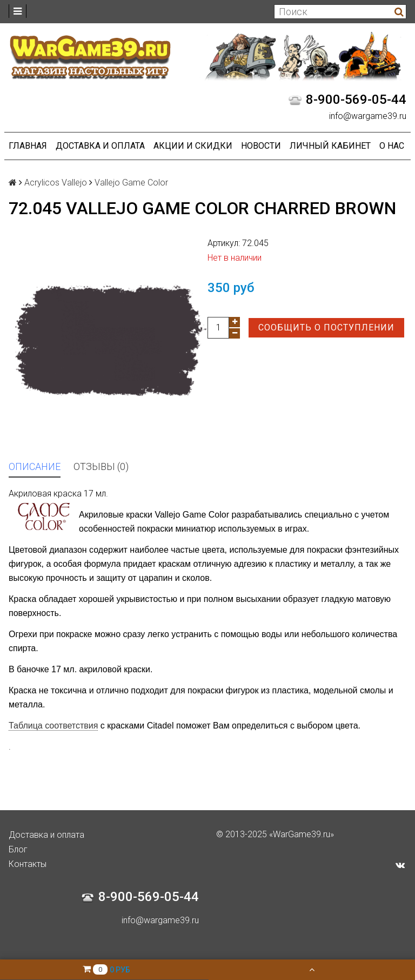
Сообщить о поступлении (326, 327)
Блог (18, 849)
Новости (261, 146)
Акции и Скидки (193, 146)
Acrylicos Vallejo (56, 183)
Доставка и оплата (100, 146)
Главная (28, 146)
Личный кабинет (330, 146)
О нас (392, 146)
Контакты (28, 864)
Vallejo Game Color (131, 183)
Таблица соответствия (53, 726)
